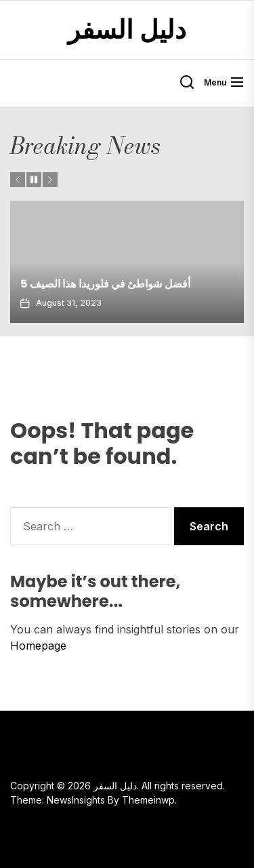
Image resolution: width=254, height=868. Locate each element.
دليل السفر (127, 30)
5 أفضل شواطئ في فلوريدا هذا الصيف (105, 284)
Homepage (38, 646)
